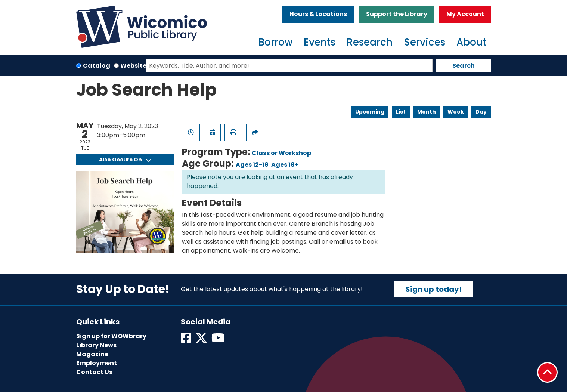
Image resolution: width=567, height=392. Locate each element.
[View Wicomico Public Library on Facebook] (187, 340)
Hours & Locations (318, 14)
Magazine (92, 354)
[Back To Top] (547, 372)
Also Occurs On (125, 160)
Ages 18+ (285, 165)
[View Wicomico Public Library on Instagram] (219, 340)
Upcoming (370, 112)
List (401, 112)
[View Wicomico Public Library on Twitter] (202, 340)
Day (481, 112)
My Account (465, 14)
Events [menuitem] (320, 42)
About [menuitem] (471, 42)
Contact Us (94, 372)
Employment (97, 363)
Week (456, 112)
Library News (96, 345)
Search (464, 66)
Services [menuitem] (425, 42)
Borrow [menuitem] (275, 42)
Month (427, 112)
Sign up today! (433, 289)
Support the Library (397, 14)
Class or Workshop (281, 153)
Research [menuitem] (370, 42)
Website (133, 66)
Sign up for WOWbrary (111, 336)
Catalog (97, 66)
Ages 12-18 (252, 165)
